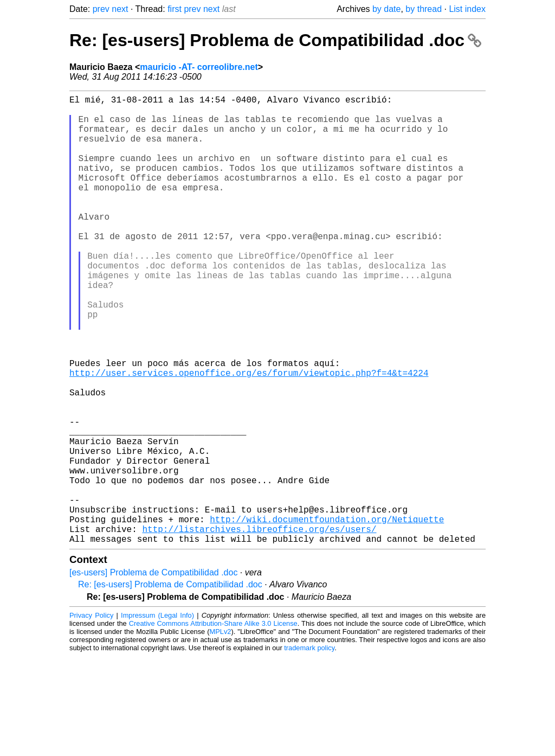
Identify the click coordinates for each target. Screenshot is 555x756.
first (175, 9)
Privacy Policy (91, 715)
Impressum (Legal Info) (157, 715)
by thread (424, 9)
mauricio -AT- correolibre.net (199, 67)
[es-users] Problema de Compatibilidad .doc (153, 672)
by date (386, 9)
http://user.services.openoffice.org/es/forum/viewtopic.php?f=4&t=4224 (249, 435)
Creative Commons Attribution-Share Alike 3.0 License (213, 723)
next (120, 9)
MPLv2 (221, 731)
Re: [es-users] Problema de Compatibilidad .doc (275, 40)
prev (101, 9)
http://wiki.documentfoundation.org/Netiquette (327, 614)
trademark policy (309, 748)
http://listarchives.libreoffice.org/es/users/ (259, 626)
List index (467, 9)
